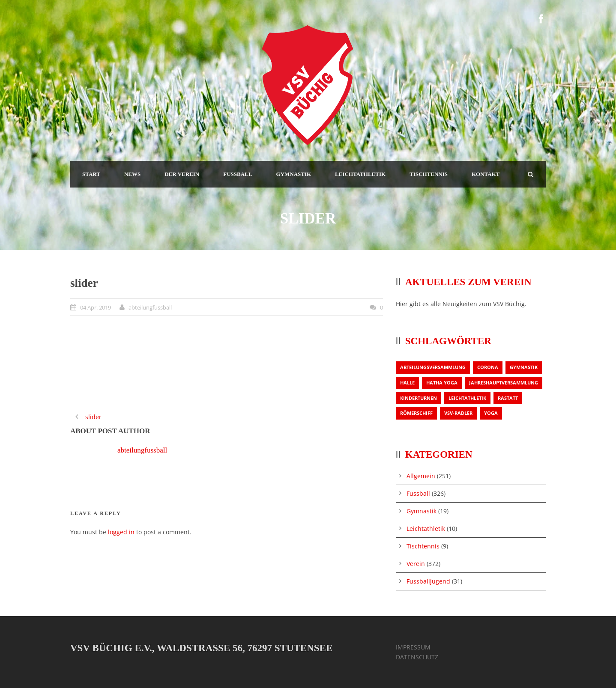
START (91, 174)
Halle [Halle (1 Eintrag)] (407, 383)
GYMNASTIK (293, 174)
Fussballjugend (428, 581)
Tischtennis (423, 546)
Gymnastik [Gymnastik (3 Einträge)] (524, 367)
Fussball (418, 493)
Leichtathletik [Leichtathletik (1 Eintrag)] (467, 398)
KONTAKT (486, 174)
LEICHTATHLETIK (360, 174)
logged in (121, 532)
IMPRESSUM (413, 647)
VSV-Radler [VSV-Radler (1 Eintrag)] (458, 413)
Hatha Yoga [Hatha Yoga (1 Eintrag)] (442, 383)
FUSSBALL (238, 174)
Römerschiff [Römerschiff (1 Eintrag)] (416, 413)
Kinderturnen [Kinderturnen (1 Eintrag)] (419, 398)
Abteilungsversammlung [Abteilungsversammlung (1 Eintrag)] (433, 367)
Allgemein (421, 476)
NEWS (132, 174)
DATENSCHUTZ (417, 657)
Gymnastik (422, 511)
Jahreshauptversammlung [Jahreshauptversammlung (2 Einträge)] (504, 383)
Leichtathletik (426, 529)
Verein (416, 564)
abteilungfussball (150, 307)
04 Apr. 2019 (96, 307)
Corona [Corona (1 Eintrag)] (488, 367)
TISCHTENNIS (429, 174)
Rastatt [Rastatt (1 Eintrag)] (508, 398)
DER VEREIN (182, 174)
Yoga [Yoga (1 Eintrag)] (491, 413)
